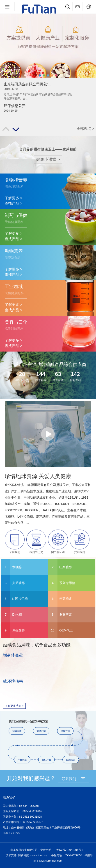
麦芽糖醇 (18, 583)
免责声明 (46, 850)
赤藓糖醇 (18, 630)
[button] (40, 75)
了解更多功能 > (14, 706)
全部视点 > (85, 129)
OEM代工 (66, 630)
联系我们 (69, 779)
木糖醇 (17, 567)
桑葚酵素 (66, 615)
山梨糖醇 (66, 567)
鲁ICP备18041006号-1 (70, 850)
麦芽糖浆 (66, 599)
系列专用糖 (67, 583)
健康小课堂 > (48, 160)
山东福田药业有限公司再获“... (28, 84)
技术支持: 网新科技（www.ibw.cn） (27, 855)
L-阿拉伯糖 (20, 599)
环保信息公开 (15, 106)
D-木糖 (17, 615)
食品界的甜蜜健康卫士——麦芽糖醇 (48, 149)
